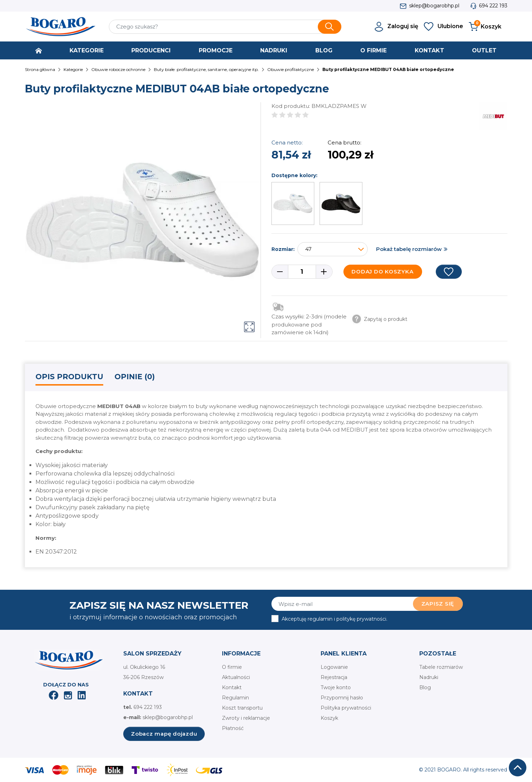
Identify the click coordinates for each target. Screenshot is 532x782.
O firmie (232, 667)
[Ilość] (302, 272)
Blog (425, 687)
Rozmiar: (283, 249)
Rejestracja (334, 677)
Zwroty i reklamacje (246, 718)
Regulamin (235, 698)
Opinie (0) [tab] (135, 377)
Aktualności (236, 677)
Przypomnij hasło (342, 698)
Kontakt (232, 687)
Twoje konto (336, 687)
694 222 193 (493, 6)
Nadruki (429, 677)
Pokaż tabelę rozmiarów (409, 249)
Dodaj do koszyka (382, 272)
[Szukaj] (225, 27)
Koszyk (329, 718)
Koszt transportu (242, 708)
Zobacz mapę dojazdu (164, 734)
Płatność (233, 728)
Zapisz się (438, 604)
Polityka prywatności (346, 708)
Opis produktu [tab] (69, 377)
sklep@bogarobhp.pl (434, 6)
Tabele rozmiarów (441, 667)
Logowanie (334, 667)
